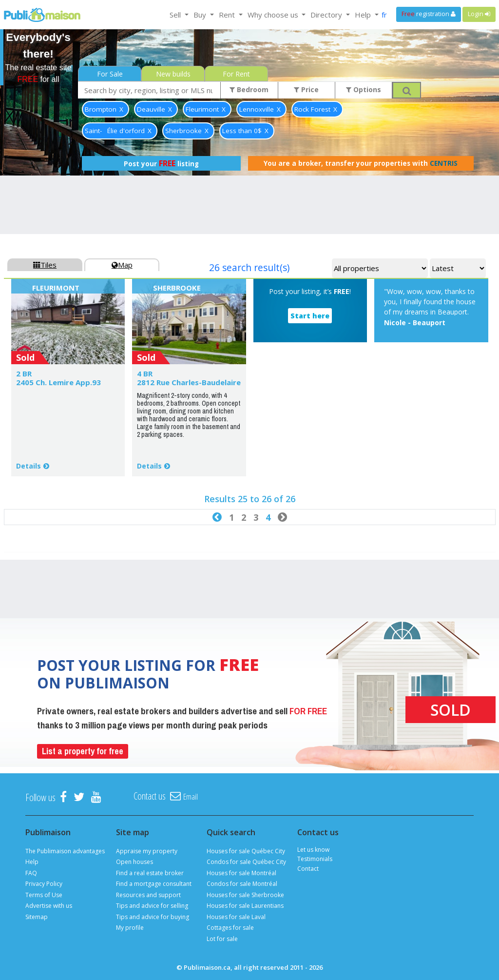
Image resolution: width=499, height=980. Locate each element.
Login (479, 14)
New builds (173, 74)
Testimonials (315, 859)
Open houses (134, 862)
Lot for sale (222, 939)
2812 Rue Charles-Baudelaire (189, 382)
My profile (130, 928)
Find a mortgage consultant (154, 884)
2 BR (24, 373)
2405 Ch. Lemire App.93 (58, 382)
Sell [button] (176, 15)
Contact (308, 869)
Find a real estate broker (150, 873)
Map (122, 265)
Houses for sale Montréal (241, 873)
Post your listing (161, 163)
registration (429, 14)
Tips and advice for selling (152, 906)
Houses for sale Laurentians (245, 906)
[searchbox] (149, 90)
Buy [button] (201, 15)
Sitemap (37, 917)
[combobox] (149, 90)
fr (384, 15)
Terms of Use (44, 895)
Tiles (45, 265)
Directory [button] (327, 15)
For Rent (236, 74)
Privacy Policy (44, 884)
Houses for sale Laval (236, 917)
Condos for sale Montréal (242, 884)
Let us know (313, 850)
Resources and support (148, 895)
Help (32, 862)
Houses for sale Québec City (246, 851)
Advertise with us (49, 906)
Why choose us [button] (274, 15)
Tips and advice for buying (153, 917)
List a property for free (83, 751)
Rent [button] (228, 15)
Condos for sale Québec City (246, 862)
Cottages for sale (230, 928)
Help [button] (364, 15)
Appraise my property (147, 851)
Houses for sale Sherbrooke (245, 895)
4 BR (145, 373)
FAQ (31, 873)
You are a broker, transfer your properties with (361, 163)
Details (29, 466)
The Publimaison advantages (65, 851)
